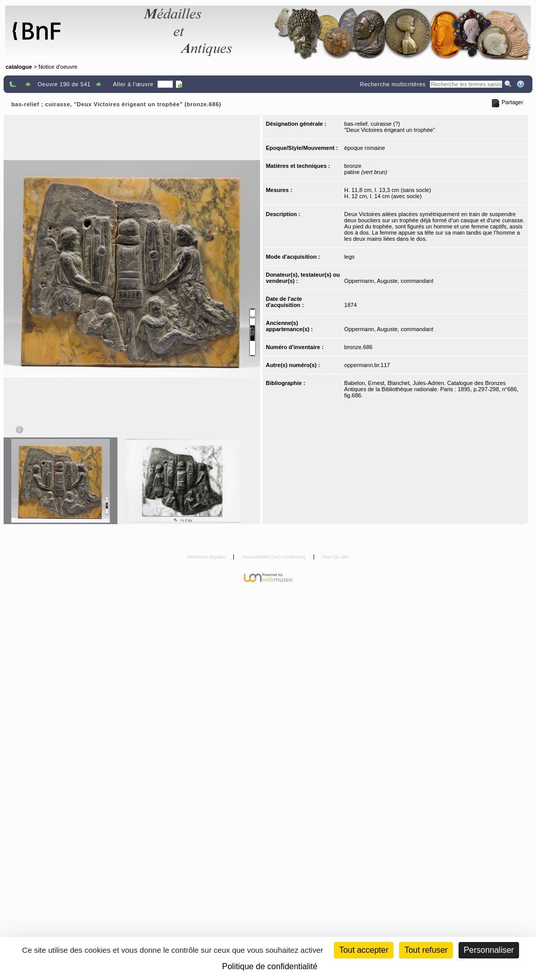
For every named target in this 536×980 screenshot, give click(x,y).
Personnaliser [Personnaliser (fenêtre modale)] (489, 950)
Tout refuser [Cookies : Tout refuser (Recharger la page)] (426, 950)
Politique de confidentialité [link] (270, 966)
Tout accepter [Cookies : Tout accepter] (364, 950)
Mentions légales (207, 557)
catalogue (19, 67)
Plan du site (335, 557)
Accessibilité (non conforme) (275, 557)
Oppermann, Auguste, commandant (389, 281)
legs (349, 257)
